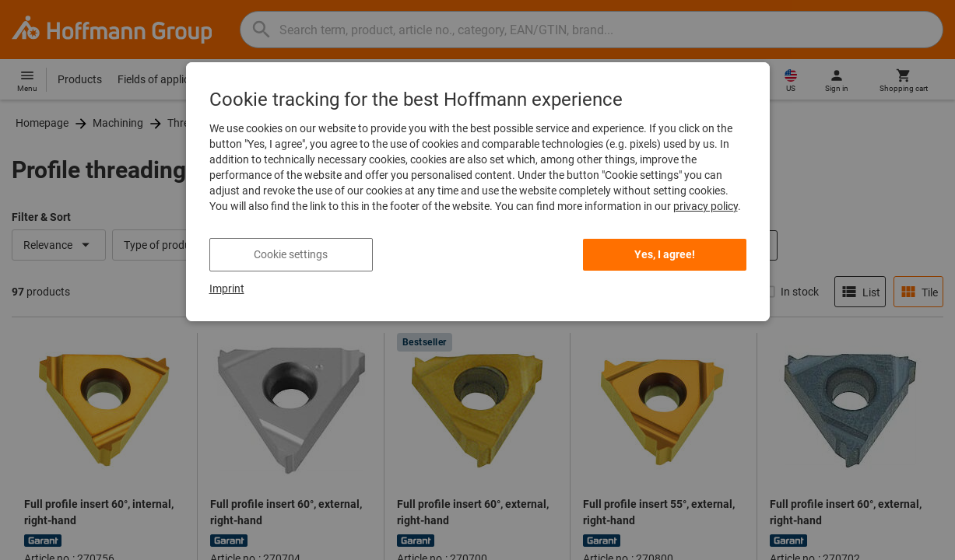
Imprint (227, 289)
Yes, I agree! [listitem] (665, 254)
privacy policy (706, 206)
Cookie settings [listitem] (291, 254)
